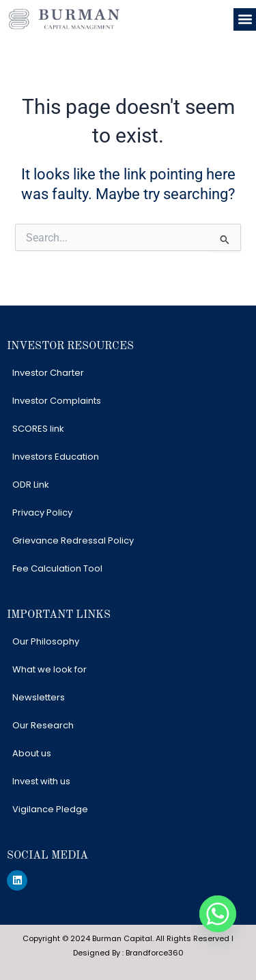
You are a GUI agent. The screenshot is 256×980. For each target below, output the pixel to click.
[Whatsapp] (218, 914)
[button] (245, 19)
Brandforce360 (155, 953)
